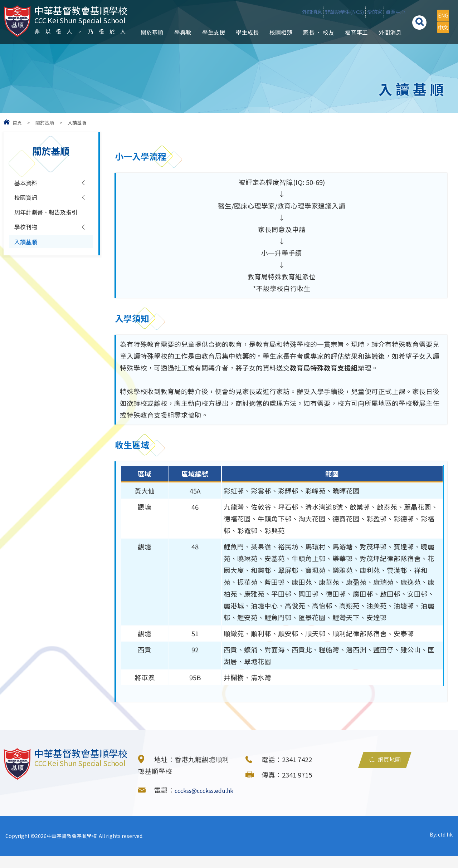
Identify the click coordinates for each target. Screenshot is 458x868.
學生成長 (242, 47)
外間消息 (254, 12)
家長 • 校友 (313, 47)
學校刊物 (28, 247)
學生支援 (208, 47)
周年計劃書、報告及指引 (45, 224)
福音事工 (351, 47)
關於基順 (146, 47)
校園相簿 (275, 47)
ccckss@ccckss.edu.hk (173, 802)
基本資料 (28, 184)
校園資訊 (28, 201)
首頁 (17, 122)
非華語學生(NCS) (302, 12)
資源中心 (383, 12)
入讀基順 (28, 264)
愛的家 (348, 12)
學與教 (177, 47)
